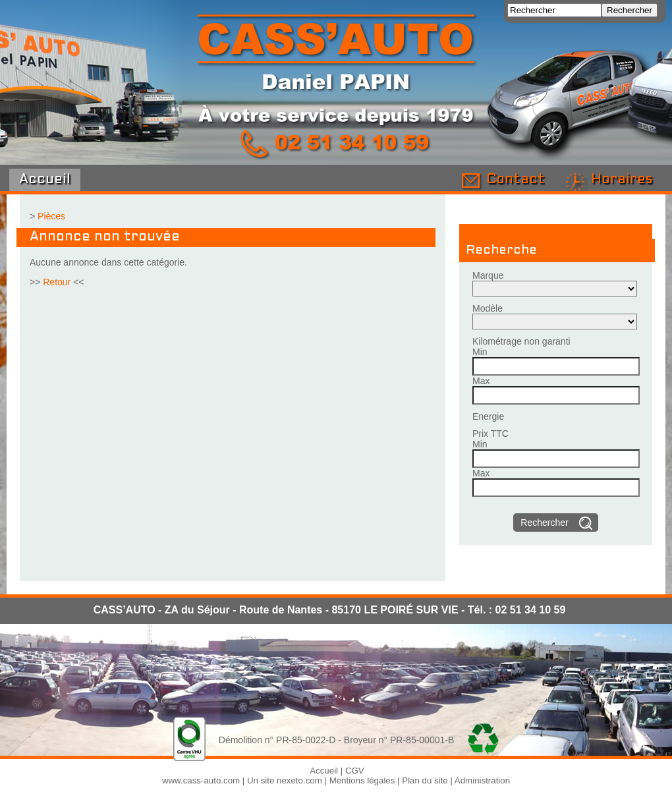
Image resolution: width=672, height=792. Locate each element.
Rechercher (544, 523)
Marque (488, 275)
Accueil (45, 180)
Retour (57, 282)
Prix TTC (490, 434)
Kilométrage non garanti (521, 341)
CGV (355, 771)
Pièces (51, 216)
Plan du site (425, 780)
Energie (488, 416)
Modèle (488, 308)
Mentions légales (362, 780)
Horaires (622, 180)
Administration (482, 780)
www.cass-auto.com (201, 780)
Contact (516, 180)
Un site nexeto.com (285, 780)
